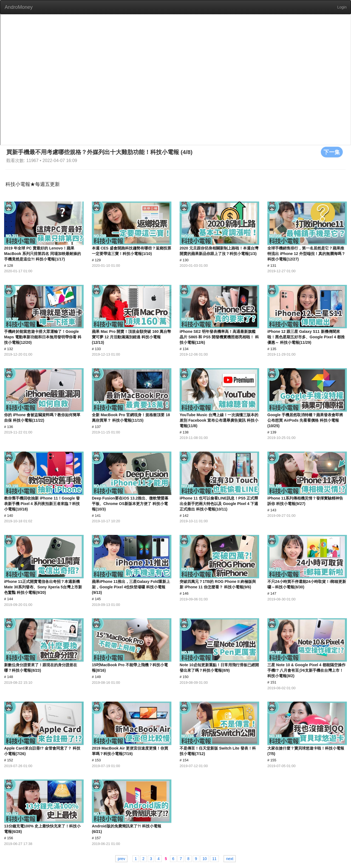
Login (342, 7)
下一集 (332, 152)
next (230, 859)
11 (214, 859)
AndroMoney (19, 7)
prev (121, 859)
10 (205, 859)
